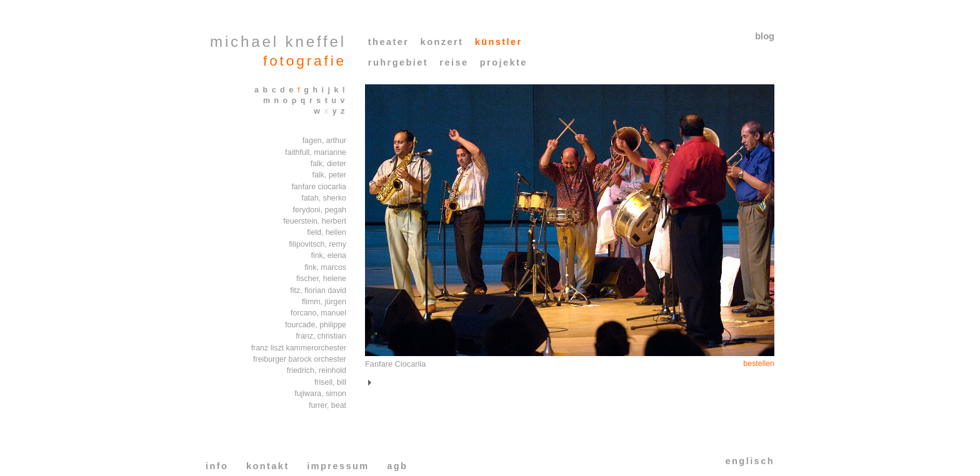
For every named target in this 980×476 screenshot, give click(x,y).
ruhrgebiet (398, 62)
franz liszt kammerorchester (299, 348)
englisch (750, 461)
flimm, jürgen (324, 302)
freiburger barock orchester (300, 359)
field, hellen (327, 232)
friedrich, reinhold (317, 370)
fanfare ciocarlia (319, 187)
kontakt (268, 466)
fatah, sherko (324, 198)
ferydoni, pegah (319, 210)
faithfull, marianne (316, 152)
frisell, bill (330, 382)
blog (765, 36)
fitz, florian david (318, 290)
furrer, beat (327, 405)
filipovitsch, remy (317, 244)
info (217, 466)
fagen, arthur (324, 141)
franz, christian (321, 336)
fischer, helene (321, 279)
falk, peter (329, 175)
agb (397, 466)
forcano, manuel (318, 313)
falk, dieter (328, 164)
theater (389, 42)
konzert (442, 42)
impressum (338, 466)
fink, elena (328, 255)
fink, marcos (325, 267)
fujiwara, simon (320, 394)
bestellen (759, 364)
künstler (499, 42)
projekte (504, 62)
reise (454, 62)
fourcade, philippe (316, 325)
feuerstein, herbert (315, 221)
